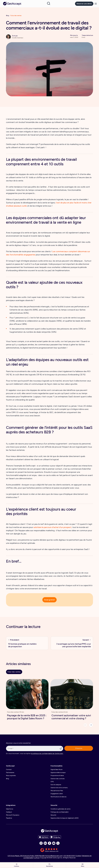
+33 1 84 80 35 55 (69, 856)
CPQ (52, 782)
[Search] (49, 3)
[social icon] (41, 843)
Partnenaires (10, 773)
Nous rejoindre (11, 776)
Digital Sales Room (57, 770)
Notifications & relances (59, 797)
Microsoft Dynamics (13, 815)
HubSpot (9, 812)
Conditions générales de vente (60, 809)
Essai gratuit (49, 600)
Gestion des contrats (58, 779)
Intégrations (11, 805)
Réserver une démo (84, 4)
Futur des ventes (16, 16)
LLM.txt (37, 858)
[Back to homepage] (12, 4)
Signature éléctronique (58, 773)
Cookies (78, 856)
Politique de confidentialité (59, 812)
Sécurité (54, 805)
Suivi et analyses (56, 785)
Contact (9, 770)
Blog (7, 16)
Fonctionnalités (57, 766)
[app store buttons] (44, 837)
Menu (83, 865)
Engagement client (57, 794)
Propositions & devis (57, 776)
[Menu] (96, 4)
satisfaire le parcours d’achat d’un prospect (52, 527)
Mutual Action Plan (57, 791)
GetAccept (10, 766)
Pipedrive (9, 818)
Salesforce (10, 809)
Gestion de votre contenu (59, 788)
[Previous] (85, 725)
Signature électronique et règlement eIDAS (65, 818)
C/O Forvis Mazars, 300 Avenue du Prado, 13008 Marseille (26, 856)
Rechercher (50, 865)
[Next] (91, 725)
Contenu (16, 865)
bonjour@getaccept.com (54, 856)
